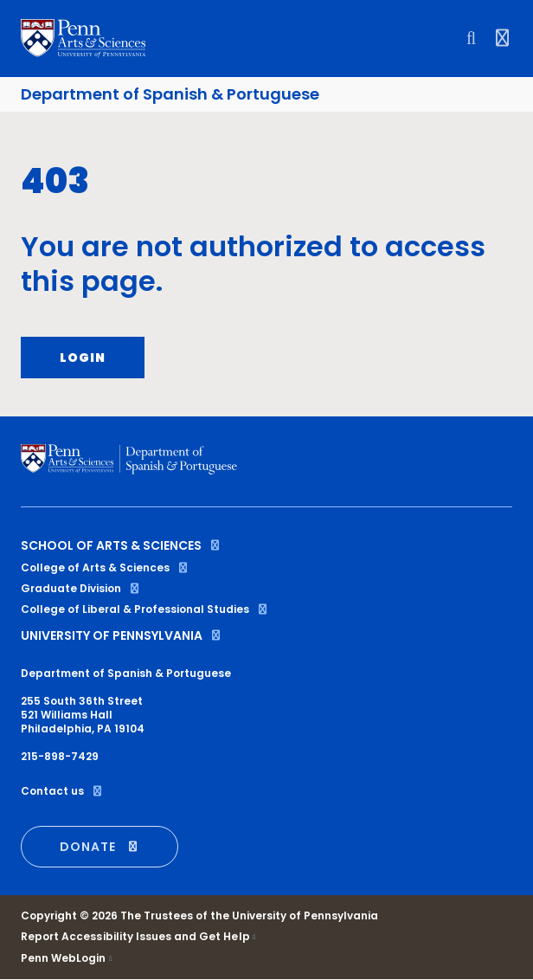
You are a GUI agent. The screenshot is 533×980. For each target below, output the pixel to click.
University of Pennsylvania (122, 635)
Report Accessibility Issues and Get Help (135, 937)
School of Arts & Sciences (121, 545)
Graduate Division (81, 588)
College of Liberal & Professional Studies (145, 609)
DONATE (100, 847)
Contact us (62, 791)
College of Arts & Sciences (105, 567)
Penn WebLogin (64, 958)
